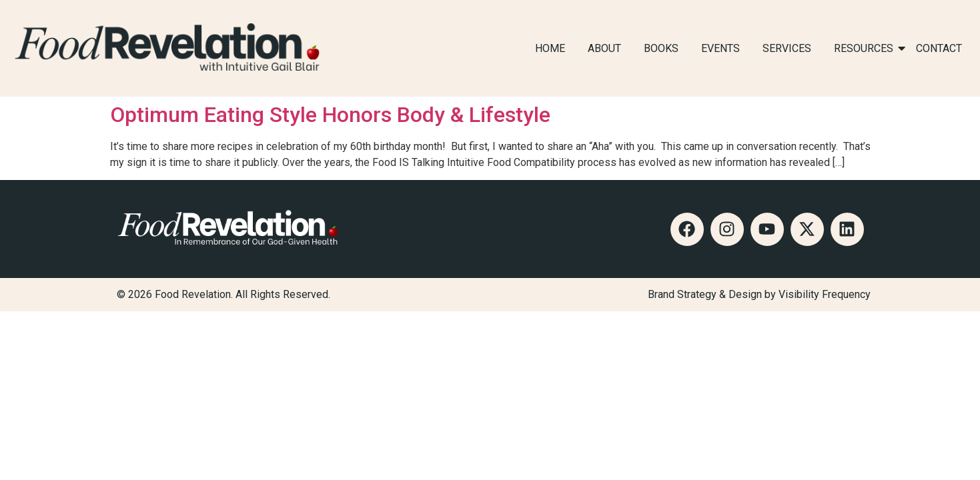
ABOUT (604, 48)
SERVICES (787, 48)
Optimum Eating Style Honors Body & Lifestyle (330, 115)
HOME (550, 48)
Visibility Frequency (825, 294)
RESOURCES (866, 48)
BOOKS (661, 48)
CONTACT (939, 48)
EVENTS (720, 48)
